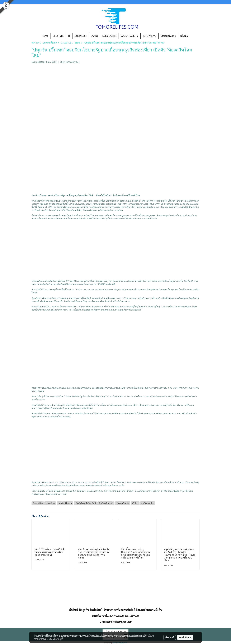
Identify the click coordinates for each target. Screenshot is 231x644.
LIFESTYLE (58, 36)
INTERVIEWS (149, 36)
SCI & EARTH (109, 36)
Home (45, 36)
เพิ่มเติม (184, 36)
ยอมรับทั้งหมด (185, 637)
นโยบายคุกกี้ (58, 639)
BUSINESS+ (81, 36)
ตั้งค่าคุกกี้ (170, 637)
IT (69, 36)
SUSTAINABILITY (129, 36)
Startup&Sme (168, 36)
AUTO (95, 36)
